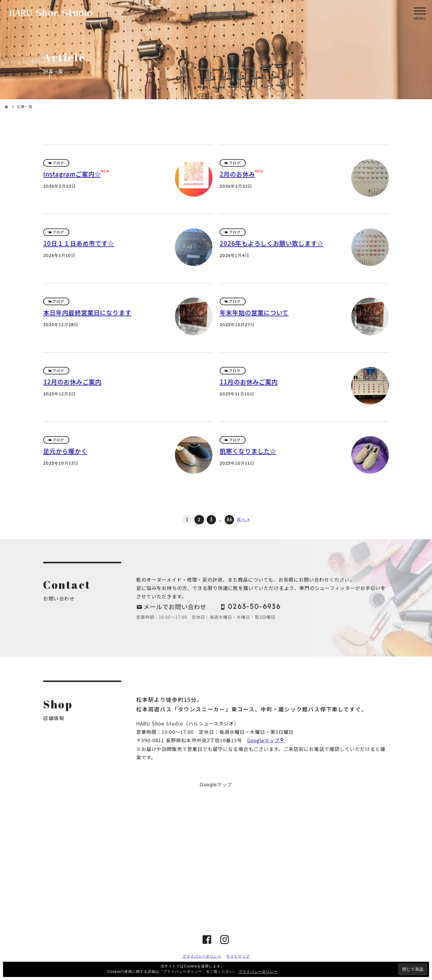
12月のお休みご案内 (73, 382)
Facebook (207, 940)
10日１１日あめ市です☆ (80, 243)
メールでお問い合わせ (177, 607)
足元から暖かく (66, 451)
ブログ (59, 163)
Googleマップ (264, 741)
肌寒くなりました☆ (249, 451)
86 (230, 520)
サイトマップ (238, 957)
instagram (225, 940)
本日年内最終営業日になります (89, 312)
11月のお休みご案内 (250, 382)
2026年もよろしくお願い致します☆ (274, 243)
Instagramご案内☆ (73, 174)
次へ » (244, 520)
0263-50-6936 (259, 607)
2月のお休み (238, 174)
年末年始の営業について (256, 312)
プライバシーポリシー (202, 957)
